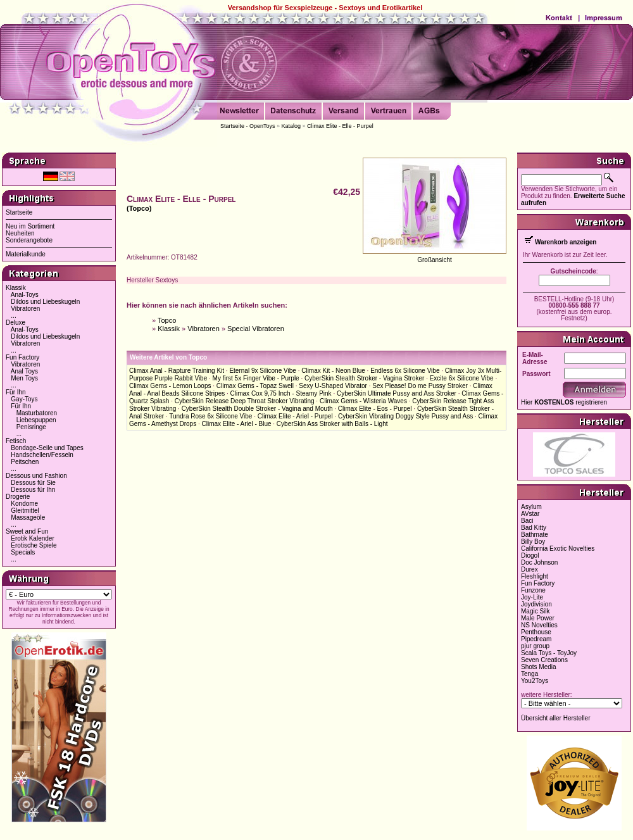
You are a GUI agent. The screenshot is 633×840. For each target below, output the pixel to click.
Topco (167, 320)
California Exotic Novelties (558, 549)
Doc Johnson (539, 562)
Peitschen (25, 462)
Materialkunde (26, 254)
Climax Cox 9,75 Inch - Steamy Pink (281, 393)
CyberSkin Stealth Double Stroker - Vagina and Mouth (257, 409)
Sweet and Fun (27, 531)
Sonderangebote (29, 240)
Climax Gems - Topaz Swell (255, 386)
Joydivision (536, 604)
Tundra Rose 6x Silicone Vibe (210, 416)
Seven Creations (544, 660)
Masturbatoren (37, 413)
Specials (23, 552)
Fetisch (16, 441)
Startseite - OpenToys (248, 126)
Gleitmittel (25, 511)
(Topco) (139, 208)
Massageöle (28, 517)
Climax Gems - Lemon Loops (170, 386)
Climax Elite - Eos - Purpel (375, 409)
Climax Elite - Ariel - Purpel (295, 416)
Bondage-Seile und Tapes (47, 448)
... (13, 316)
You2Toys (535, 681)
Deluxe (16, 323)
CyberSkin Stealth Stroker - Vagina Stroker (364, 378)
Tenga (530, 674)
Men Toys (24, 378)
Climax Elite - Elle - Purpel (340, 126)
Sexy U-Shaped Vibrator (333, 386)
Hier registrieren (564, 402)
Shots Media (539, 667)
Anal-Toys (25, 295)
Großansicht (434, 260)
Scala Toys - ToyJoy (549, 653)
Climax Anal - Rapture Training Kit (177, 371)
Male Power (538, 618)
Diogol (530, 555)
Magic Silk (536, 611)
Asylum (531, 507)
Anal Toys (24, 371)
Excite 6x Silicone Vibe (462, 378)
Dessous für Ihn (33, 490)
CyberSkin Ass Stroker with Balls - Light (332, 424)
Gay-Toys (24, 399)
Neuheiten (20, 233)
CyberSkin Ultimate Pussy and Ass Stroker (397, 393)
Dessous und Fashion (36, 476)
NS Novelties (539, 625)
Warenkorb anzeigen (566, 242)
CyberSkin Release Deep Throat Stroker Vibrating (245, 401)
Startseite (19, 212)
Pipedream (536, 639)
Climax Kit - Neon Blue (333, 371)
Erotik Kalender (32, 538)
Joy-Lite (532, 597)
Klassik (16, 288)
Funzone (533, 590)
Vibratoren (25, 309)
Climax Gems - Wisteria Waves (363, 401)
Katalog (291, 126)
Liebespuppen (36, 420)
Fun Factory (22, 357)
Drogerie (18, 497)
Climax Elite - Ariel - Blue (236, 424)
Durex (530, 569)
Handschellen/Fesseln (42, 455)
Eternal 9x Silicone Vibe (262, 371)
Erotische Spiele (34, 545)
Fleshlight (535, 576)
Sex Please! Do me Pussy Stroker (420, 386)
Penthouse (536, 632)
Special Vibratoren (256, 329)
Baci (527, 521)
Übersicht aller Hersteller (555, 718)
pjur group (535, 646)
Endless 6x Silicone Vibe (405, 371)
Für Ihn (16, 392)
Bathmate (535, 535)
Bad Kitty (534, 528)
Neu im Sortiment (30, 226)
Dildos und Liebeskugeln (45, 302)
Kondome (24, 504)
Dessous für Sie (33, 483)
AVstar (530, 514)
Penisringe (31, 427)
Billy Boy (533, 542)
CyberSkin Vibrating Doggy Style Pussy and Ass (405, 416)
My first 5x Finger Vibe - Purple (256, 378)
